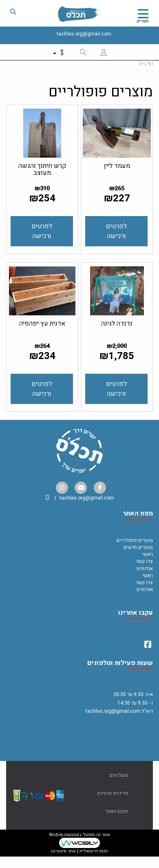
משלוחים (119, 775)
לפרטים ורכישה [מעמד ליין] (116, 231)
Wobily (56, 835)
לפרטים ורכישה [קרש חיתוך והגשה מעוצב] (42, 231)
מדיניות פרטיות (113, 793)
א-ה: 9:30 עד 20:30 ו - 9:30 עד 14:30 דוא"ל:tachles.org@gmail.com (119, 707)
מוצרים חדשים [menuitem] (138, 547)
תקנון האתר (117, 811)
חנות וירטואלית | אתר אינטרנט (79, 851)
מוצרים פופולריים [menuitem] (135, 540)
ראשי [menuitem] (148, 554)
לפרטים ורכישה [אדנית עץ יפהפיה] (42, 389)
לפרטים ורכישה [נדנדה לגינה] (116, 389)
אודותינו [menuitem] (145, 569)
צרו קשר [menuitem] (144, 561)
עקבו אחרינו (136, 614)
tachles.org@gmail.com (84, 34)
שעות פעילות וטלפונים (120, 664)
